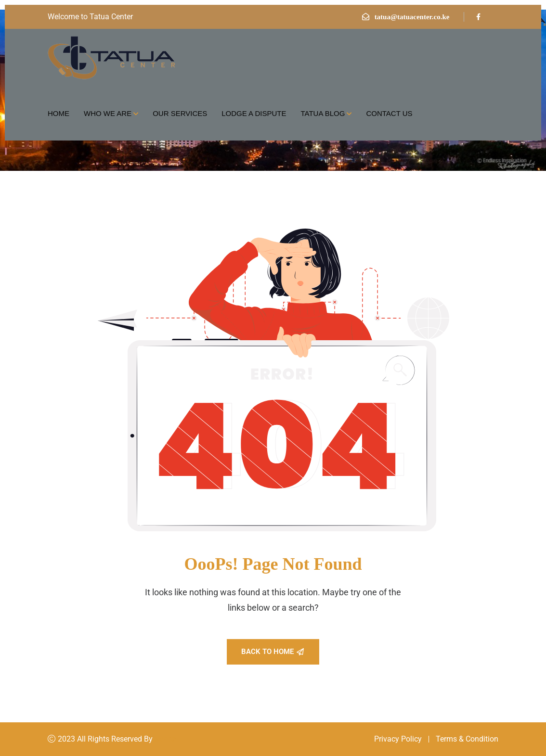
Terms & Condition (467, 739)
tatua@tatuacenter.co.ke (412, 17)
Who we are (108, 113)
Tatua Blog (323, 113)
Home (58, 113)
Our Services (180, 113)
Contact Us (389, 113)
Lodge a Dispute (254, 113)
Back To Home (273, 652)
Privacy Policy (398, 739)
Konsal (166, 739)
